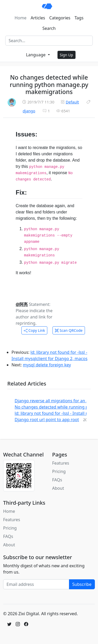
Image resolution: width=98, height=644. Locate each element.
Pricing (59, 471)
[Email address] (36, 584)
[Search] (49, 41)
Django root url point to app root (47, 420)
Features (61, 463)
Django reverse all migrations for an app (54, 401)
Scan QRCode (69, 330)
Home (21, 18)
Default (73, 102)
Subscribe (82, 584)
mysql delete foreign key (47, 365)
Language (36, 55)
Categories (60, 18)
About (58, 488)
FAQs (57, 480)
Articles (38, 18)
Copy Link (34, 330)
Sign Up (67, 55)
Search (49, 28)
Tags (79, 18)
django (29, 111)
